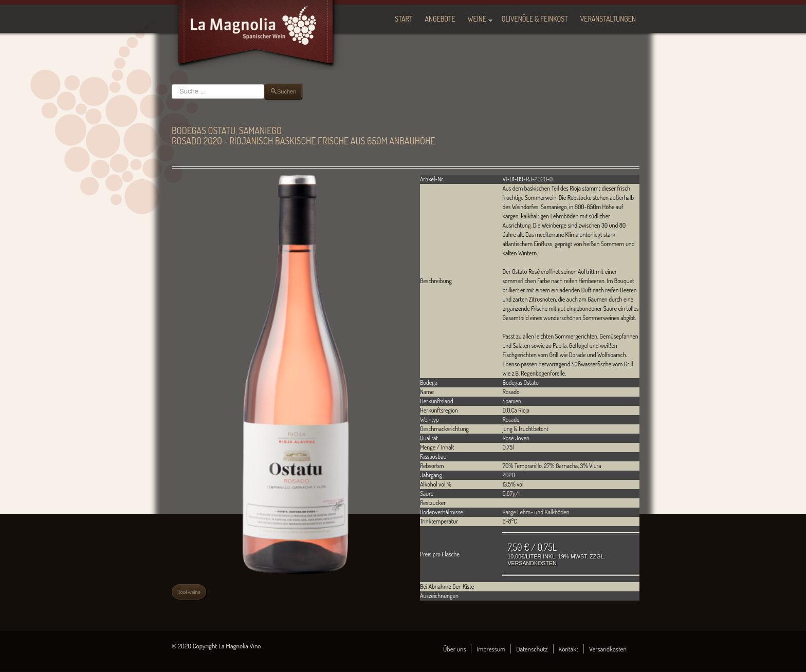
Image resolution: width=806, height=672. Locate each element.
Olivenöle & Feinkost (535, 19)
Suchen (172, 84)
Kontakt (569, 649)
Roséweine (189, 592)
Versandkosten (532, 563)
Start (404, 19)
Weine (477, 19)
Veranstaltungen (608, 19)
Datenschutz (532, 649)
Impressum (491, 649)
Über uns (454, 649)
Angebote (440, 19)
